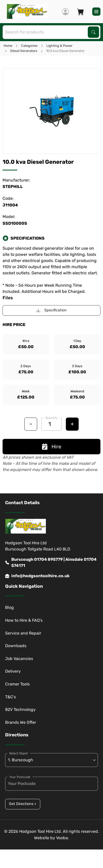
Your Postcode (20, 777)
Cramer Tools (17, 684)
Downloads (16, 646)
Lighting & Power (59, 46)
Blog (9, 607)
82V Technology (20, 709)
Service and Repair (23, 633)
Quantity (52, 418)
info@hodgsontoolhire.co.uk (37, 576)
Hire (52, 447)
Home (8, 46)
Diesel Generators (24, 51)
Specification (51, 310)
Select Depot (19, 753)
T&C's (11, 697)
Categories (29, 46)
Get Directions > (23, 804)
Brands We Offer (21, 722)
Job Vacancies (19, 659)
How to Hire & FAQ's (24, 620)
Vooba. (63, 838)
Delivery (13, 671)
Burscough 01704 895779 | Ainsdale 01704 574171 (51, 563)
